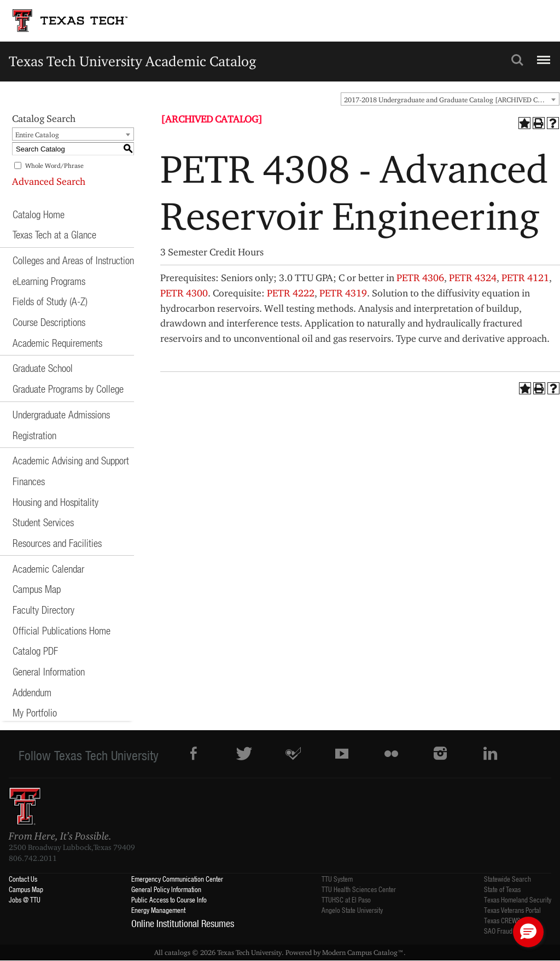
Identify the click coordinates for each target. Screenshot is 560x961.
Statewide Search (507, 879)
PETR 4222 (291, 293)
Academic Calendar (48, 569)
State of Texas (502, 889)
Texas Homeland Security (518, 899)
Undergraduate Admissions (61, 414)
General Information (49, 671)
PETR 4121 (525, 278)
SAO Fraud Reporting (512, 931)
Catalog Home (39, 214)
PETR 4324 (473, 278)
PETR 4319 (343, 293)
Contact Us (23, 879)
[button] (528, 932)
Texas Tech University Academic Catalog (133, 61)
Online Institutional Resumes (183, 923)
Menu (542, 55)
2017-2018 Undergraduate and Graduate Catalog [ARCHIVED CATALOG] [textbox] (451, 100)
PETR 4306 (420, 278)
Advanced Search (49, 181)
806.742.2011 (33, 858)
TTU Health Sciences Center (359, 889)
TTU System (337, 879)
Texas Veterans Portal (512, 910)
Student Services (43, 522)
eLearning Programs (49, 281)
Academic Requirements (57, 343)
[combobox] (450, 99)
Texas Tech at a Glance (54, 234)
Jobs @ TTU (25, 899)
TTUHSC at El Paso (346, 899)
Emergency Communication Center (177, 879)
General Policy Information (166, 889)
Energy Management (158, 910)
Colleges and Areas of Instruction (73, 260)
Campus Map (37, 589)
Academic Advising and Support (71, 460)
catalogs (177, 952)
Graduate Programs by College (68, 389)
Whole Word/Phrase (54, 165)
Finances (29, 481)
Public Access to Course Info (169, 899)
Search (517, 60)
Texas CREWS (502, 920)
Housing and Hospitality (56, 502)
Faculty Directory (43, 610)
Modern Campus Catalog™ (363, 952)
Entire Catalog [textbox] (37, 135)
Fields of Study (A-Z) (50, 301)
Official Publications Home (62, 630)
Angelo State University (352, 910)
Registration (34, 435)
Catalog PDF (35, 651)
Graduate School (43, 368)
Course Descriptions (49, 322)
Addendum (32, 692)
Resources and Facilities (57, 543)
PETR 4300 (184, 293)
